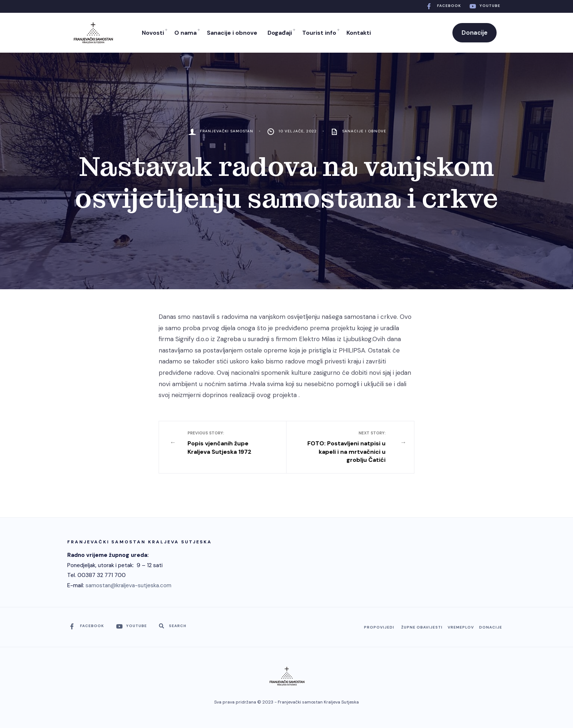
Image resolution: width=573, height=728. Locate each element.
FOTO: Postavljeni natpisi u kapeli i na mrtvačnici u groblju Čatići (345, 447)
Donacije (475, 33)
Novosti (153, 33)
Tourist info (319, 33)
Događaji (280, 33)
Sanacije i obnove (232, 33)
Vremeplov (461, 627)
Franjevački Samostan (227, 131)
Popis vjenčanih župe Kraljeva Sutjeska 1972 (228, 443)
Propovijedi (379, 627)
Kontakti (359, 33)
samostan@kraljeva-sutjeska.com (128, 585)
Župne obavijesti (422, 627)
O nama (185, 33)
